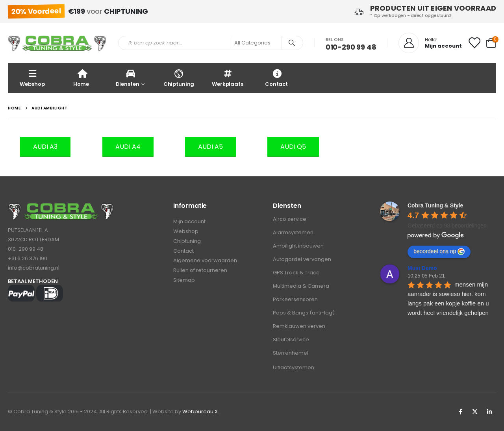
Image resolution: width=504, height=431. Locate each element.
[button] (45, 147)
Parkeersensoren (295, 299)
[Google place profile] (435, 205)
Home (81, 78)
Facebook (460, 412)
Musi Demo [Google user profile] (422, 268)
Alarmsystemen (293, 232)
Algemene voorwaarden (205, 261)
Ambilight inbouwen (298, 246)
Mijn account (189, 222)
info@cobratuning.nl (34, 268)
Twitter (475, 412)
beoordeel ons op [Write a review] (439, 252)
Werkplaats (228, 78)
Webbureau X (200, 412)
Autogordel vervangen (302, 259)
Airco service (290, 219)
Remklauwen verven (299, 326)
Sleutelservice (291, 339)
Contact (276, 78)
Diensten (128, 78)
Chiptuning (179, 78)
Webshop (32, 78)
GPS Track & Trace (296, 273)
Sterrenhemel (291, 353)
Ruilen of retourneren (200, 271)
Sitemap (184, 281)
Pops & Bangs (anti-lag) (304, 313)
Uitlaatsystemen (294, 367)
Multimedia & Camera (301, 286)
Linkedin (489, 412)
